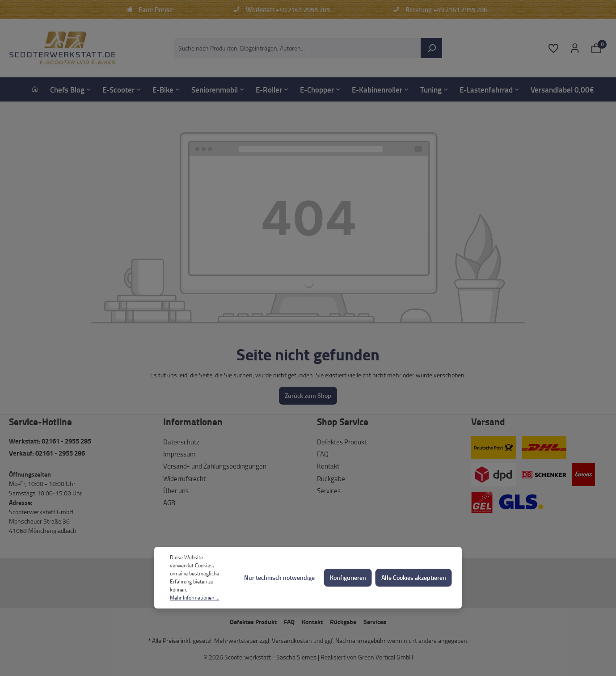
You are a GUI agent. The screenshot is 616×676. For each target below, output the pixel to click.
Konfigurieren (348, 577)
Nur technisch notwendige (279, 577)
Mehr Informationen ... (195, 598)
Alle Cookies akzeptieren (414, 577)
